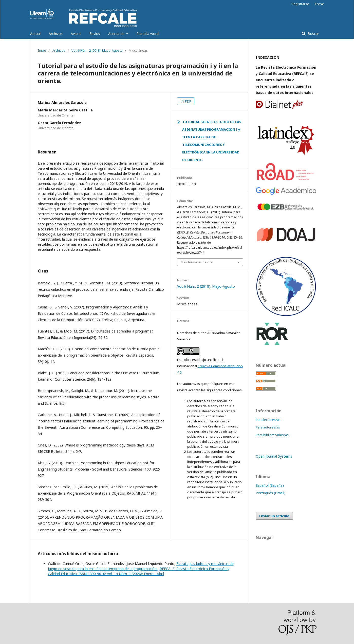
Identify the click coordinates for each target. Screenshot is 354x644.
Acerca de (117, 34)
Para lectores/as (268, 420)
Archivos (56, 34)
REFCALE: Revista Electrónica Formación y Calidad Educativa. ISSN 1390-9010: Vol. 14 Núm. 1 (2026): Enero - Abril (139, 571)
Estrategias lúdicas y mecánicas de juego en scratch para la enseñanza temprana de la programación (141, 566)
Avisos (76, 34)
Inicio (42, 50)
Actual (35, 34)
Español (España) (270, 485)
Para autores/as (268, 427)
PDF (188, 101)
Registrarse (300, 4)
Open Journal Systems (274, 456)
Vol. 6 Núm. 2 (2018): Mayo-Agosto (97, 50)
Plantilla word (147, 34)
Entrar (320, 4)
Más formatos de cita (197, 262)
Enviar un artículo (274, 516)
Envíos (95, 34)
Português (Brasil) (271, 493)
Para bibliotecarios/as (272, 435)
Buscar (313, 34)
